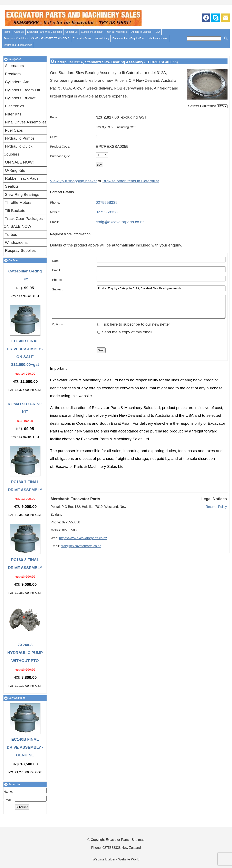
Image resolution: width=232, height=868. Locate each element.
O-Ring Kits (15, 170)
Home (7, 32)
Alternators (14, 66)
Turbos (11, 235)
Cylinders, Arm (18, 82)
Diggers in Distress (141, 32)
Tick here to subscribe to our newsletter (134, 329)
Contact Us (71, 32)
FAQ (157, 32)
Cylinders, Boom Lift (22, 90)
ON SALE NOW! (19, 162)
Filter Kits (13, 114)
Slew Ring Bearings (22, 194)
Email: (8, 800)
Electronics (14, 106)
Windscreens (16, 242)
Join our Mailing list (117, 32)
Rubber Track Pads (22, 178)
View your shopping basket (73, 181)
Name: (8, 791)
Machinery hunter (158, 38)
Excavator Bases (82, 38)
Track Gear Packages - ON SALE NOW (24, 222)
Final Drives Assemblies (26, 122)
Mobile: (55, 212)
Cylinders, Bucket (20, 98)
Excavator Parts (117, 840)
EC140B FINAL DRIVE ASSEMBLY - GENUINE (25, 747)
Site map (138, 840)
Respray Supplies (20, 250)
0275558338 (107, 202)
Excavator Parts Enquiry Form (129, 38)
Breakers (13, 74)
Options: (58, 329)
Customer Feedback (92, 32)
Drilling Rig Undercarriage (18, 45)
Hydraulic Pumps (20, 138)
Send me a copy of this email (125, 336)
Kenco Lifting (102, 38)
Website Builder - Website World (116, 859)
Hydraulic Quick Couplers (18, 150)
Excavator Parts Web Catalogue (45, 32)
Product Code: (60, 146)
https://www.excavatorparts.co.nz (83, 542)
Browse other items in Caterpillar (131, 181)
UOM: (54, 137)
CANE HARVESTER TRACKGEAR (50, 38)
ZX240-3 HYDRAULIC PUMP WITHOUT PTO (25, 653)
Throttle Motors (18, 202)
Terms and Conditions (16, 38)
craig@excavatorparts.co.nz (120, 222)
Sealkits (12, 186)
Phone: (55, 202)
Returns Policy (216, 511)
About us (19, 32)
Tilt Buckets (15, 211)
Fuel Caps (14, 130)
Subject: (58, 289)
